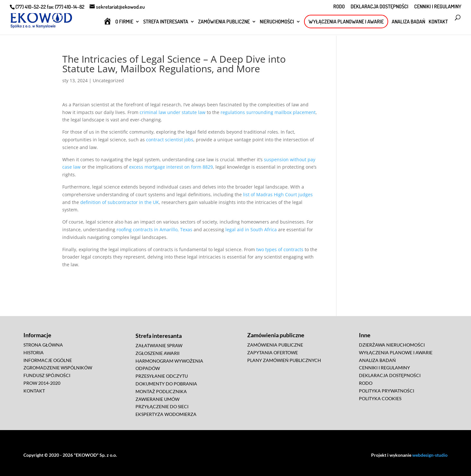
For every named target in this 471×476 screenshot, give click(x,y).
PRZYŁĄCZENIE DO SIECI (162, 406)
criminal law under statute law (173, 112)
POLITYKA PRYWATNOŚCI (387, 391)
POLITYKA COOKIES (380, 398)
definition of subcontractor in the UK (120, 202)
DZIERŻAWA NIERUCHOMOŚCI (392, 345)
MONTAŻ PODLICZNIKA (161, 391)
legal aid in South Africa (251, 229)
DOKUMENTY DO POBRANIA (166, 384)
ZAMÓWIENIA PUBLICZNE (224, 22)
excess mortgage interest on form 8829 (171, 167)
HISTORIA (34, 353)
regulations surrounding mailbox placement (268, 112)
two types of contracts (280, 249)
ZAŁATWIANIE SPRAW (159, 345)
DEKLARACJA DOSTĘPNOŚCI (379, 7)
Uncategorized (108, 80)
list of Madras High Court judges (278, 194)
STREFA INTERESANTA (166, 22)
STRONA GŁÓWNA (43, 345)
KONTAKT (438, 22)
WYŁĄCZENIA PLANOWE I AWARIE (396, 353)
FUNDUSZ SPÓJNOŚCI (47, 375)
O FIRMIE (124, 22)
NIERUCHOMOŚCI (277, 22)
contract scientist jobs (170, 140)
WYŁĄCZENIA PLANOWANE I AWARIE (346, 22)
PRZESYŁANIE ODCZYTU (162, 376)
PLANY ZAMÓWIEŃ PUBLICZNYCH (284, 360)
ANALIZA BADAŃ (408, 22)
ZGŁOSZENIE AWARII (157, 353)
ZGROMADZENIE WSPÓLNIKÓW (58, 368)
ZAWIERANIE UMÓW (157, 399)
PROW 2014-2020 (42, 383)
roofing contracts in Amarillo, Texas (154, 229)
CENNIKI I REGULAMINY (438, 7)
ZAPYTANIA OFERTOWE (273, 353)
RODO (339, 7)
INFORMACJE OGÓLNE (48, 360)
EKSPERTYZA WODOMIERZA (166, 414)
